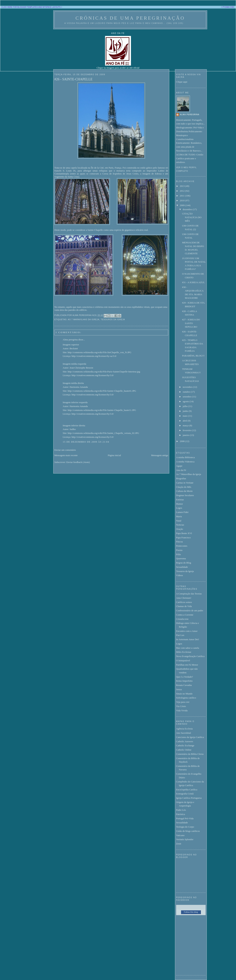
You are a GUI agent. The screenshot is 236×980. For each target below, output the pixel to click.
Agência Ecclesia (184, 729)
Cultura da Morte (184, 491)
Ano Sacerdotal (184, 733)
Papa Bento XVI (184, 533)
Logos (179, 508)
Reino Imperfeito (184, 681)
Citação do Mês (184, 487)
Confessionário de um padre (190, 610)
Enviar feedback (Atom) (78, 462)
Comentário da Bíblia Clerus (190, 754)
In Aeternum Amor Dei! (188, 639)
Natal (179, 521)
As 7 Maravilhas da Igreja (84, 320)
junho (186, 411)
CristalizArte (182, 619)
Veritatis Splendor (185, 839)
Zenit (179, 844)
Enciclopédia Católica (187, 790)
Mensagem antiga (160, 455)
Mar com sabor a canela (188, 648)
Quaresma (181, 558)
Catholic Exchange (185, 745)
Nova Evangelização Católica (190, 656)
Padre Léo (181, 810)
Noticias (180, 525)
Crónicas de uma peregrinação (130, 18)
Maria (179, 516)
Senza (179, 689)
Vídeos (179, 575)
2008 (182, 441)
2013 (182, 186)
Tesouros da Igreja (113, 320)
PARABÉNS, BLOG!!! (193, 356)
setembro (187, 397)
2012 (182, 191)
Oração (180, 529)
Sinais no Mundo (184, 694)
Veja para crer (183, 702)
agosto (186, 401)
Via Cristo (181, 706)
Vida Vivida (182, 710)
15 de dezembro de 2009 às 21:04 (86, 442)
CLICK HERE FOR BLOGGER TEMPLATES (20, 7)
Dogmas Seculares (185, 495)
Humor (179, 504)
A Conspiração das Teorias (189, 594)
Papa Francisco (183, 537)
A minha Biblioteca (185, 457)
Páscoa (179, 542)
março (186, 425)
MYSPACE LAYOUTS (52, 7)
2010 (182, 200)
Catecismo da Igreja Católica (190, 737)
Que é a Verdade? (184, 677)
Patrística (181, 814)
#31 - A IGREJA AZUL (193, 282)
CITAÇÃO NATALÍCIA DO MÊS (192, 217)
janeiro (186, 435)
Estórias (180, 500)
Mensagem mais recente (66, 455)
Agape (179, 466)
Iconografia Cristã (185, 794)
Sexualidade (182, 567)
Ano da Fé (181, 470)
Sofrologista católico (186, 698)
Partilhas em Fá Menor (187, 665)
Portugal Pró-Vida (185, 818)
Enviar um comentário (65, 450)
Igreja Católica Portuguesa (189, 798)
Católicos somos (184, 602)
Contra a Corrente (185, 615)
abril (185, 421)
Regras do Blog (184, 563)
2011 (182, 196)
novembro (188, 387)
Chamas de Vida (184, 606)
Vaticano (180, 835)
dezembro (188, 209)
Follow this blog (191, 912)
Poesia (179, 550)
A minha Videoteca (185, 462)
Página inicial (114, 455)
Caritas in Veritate (185, 483)
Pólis (178, 554)
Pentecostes (182, 546)
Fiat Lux (180, 635)
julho (186, 406)
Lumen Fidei (182, 512)
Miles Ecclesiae (184, 652)
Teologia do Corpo (185, 827)
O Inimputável (183, 660)
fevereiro (187, 430)
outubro (187, 392)
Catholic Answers (185, 741)
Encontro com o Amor (187, 631)
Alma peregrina (70, 340)
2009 (182, 205)
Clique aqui (182, 82)
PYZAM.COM (228, 7)
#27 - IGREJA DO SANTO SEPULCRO (191, 323)
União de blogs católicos (188, 831)
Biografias (181, 478)
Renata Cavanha (184, 685)
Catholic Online (184, 750)
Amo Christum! (184, 598)
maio (185, 416)
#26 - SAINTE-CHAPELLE (73, 79)
